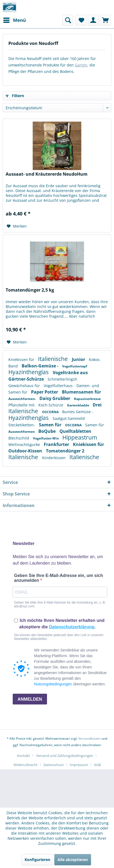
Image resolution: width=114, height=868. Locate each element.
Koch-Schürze (51, 405)
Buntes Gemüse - (78, 412)
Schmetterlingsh (62, 379)
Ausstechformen (22, 432)
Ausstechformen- (23, 399)
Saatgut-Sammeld (69, 418)
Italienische (54, 359)
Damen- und (88, 386)
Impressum (79, 765)
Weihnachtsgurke (25, 444)
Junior (79, 359)
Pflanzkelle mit (22, 405)
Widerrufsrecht (26, 765)
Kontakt (24, 756)
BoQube (48, 431)
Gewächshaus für (25, 386)
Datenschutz (54, 765)
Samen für (18, 392)
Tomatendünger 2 (65, 451)
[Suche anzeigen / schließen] (68, 20)
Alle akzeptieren (73, 860)
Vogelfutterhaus (59, 386)
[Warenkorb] (105, 20)
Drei (97, 405)
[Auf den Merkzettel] (17, 226)
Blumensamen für (81, 392)
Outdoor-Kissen (26, 451)
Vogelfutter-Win (46, 438)
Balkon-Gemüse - (41, 366)
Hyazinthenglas (29, 372)
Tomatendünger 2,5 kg (30, 290)
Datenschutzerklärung (72, 627)
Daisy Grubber (55, 398)
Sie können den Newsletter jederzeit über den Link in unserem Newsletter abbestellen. (59, 637)
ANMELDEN (30, 699)
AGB (97, 765)
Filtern (15, 96)
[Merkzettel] (81, 20)
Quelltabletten (75, 431)
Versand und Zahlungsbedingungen (65, 756)
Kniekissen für (22, 359)
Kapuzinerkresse (87, 399)
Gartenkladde (78, 405)
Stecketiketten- (22, 425)
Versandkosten (90, 738)
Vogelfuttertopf (75, 366)
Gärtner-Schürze (27, 379)
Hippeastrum (80, 437)
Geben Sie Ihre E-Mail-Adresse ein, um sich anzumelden (58, 578)
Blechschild (19, 438)
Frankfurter (57, 444)
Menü (15, 20)
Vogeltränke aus (70, 373)
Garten (81, 65)
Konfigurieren (37, 860)
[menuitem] (14, 20)
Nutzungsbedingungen (53, 684)
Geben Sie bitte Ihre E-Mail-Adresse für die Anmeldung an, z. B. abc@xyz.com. (60, 604)
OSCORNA (51, 412)
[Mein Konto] (93, 20)
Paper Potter (45, 392)
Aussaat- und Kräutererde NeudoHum (47, 174)
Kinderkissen (54, 458)
